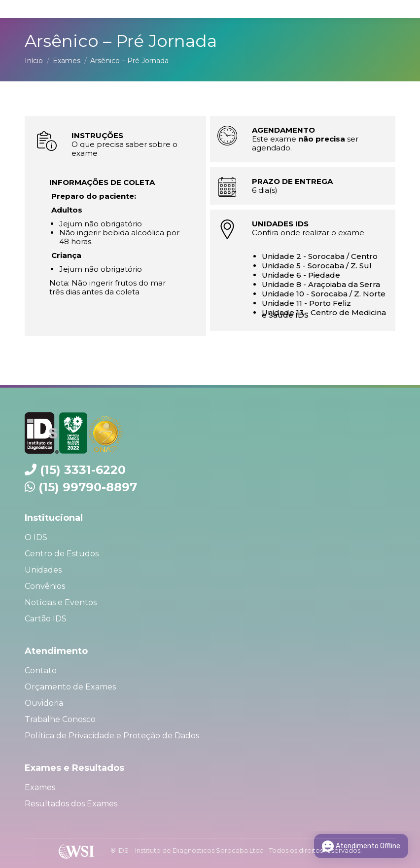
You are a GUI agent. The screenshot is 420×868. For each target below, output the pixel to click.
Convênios (45, 586)
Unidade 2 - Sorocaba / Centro (320, 256)
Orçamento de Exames (70, 687)
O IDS (36, 537)
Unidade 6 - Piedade (301, 275)
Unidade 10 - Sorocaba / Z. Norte (324, 294)
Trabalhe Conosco (60, 719)
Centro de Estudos (62, 554)
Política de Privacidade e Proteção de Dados (112, 736)
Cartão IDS (46, 619)
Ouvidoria (44, 703)
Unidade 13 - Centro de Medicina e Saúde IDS (324, 314)
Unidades (43, 570)
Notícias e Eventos (61, 602)
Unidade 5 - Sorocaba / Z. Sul (317, 266)
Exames (40, 787)
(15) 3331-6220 (83, 470)
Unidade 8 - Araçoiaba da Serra (321, 284)
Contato (41, 670)
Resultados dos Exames (71, 804)
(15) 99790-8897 (88, 487)
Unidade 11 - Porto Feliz (306, 303)
